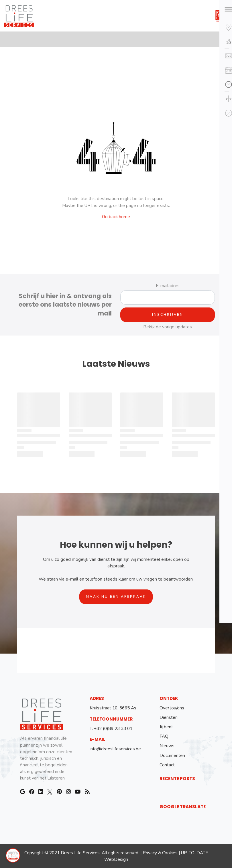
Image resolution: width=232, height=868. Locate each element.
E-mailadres (168, 286)
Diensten (169, 717)
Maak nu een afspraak (116, 597)
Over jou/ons (172, 708)
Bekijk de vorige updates (168, 327)
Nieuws (167, 746)
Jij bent (166, 727)
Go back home (116, 217)
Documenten (172, 755)
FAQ (164, 736)
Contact (167, 765)
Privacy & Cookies (160, 853)
